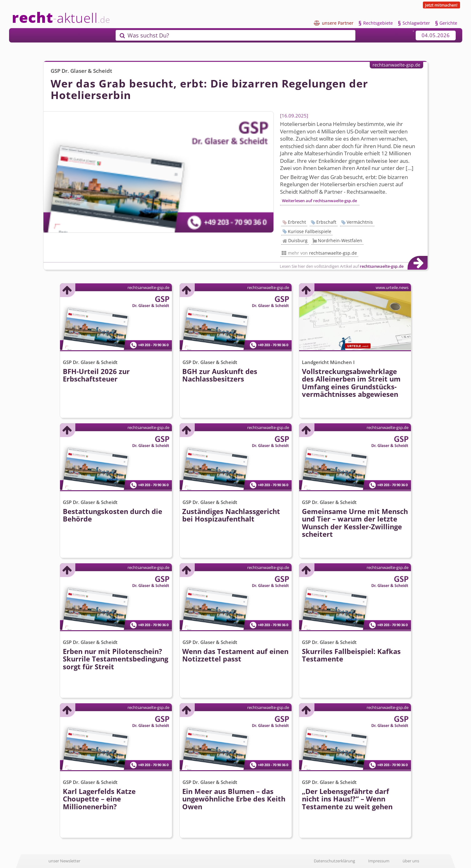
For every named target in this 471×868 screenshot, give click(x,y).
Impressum (379, 861)
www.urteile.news (392, 287)
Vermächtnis (360, 222)
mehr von (322, 253)
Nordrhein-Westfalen (340, 240)
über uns (411, 861)
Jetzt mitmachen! (441, 5)
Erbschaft (326, 222)
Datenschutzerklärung (334, 861)
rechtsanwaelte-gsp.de (396, 65)
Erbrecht (297, 222)
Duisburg (298, 240)
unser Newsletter (64, 861)
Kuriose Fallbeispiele (310, 231)
